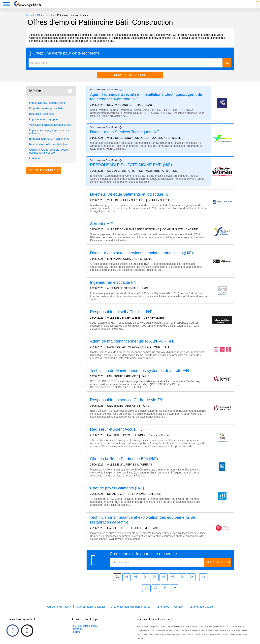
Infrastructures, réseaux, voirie (47, 108)
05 (154, 582)
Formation (77, 634)
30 (165, 593)
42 (203, 582)
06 (164, 582)
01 (117, 582)
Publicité (76, 637)
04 (145, 582)
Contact (179, 612)
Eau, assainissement (41, 119)
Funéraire (35, 163)
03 (136, 582)
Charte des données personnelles (131, 612)
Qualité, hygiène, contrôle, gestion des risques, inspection (49, 156)
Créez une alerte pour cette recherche (66, 58)
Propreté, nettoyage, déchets (46, 113)
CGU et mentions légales (91, 612)
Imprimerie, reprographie (44, 124)
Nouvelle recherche (130, 80)
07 (173, 582)
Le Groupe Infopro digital (84, 631)
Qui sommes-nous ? (59, 612)
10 (146, 593)
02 (127, 582)
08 (182, 582)
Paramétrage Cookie (201, 612)
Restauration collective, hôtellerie (49, 149)
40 (174, 593)
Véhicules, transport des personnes (50, 130)
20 (156, 593)
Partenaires (162, 612)
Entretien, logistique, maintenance (49, 144)
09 (191, 582)
